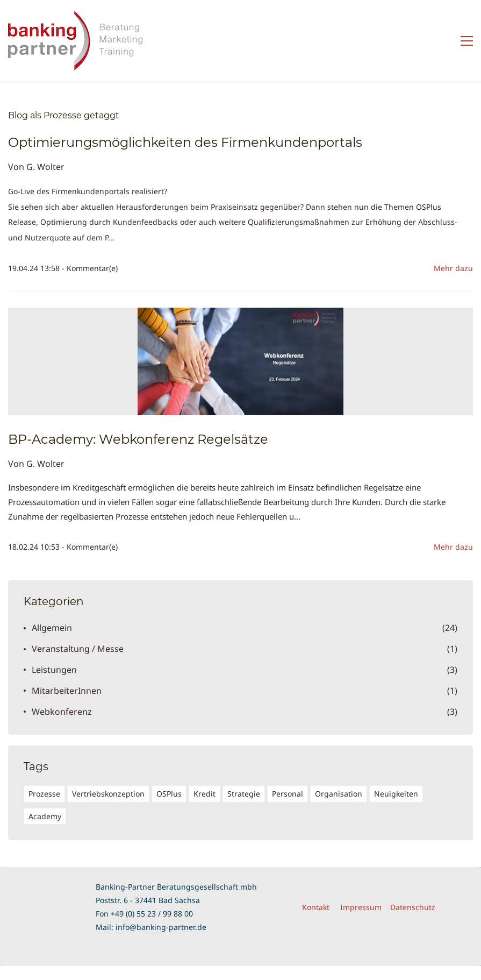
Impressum (361, 907)
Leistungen (54, 670)
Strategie (244, 794)
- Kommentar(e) (90, 268)
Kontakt (316, 907)
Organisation (339, 794)
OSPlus (169, 794)
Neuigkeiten (396, 794)
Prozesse (44, 794)
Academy (45, 816)
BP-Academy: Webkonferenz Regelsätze (138, 439)
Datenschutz (413, 907)
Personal (288, 794)
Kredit (204, 794)
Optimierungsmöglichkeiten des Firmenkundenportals (185, 142)
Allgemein (52, 628)
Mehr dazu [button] (453, 268)
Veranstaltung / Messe (78, 649)
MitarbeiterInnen (67, 691)
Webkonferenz (62, 712)
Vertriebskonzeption (108, 794)
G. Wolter (45, 167)
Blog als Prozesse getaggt (64, 115)
